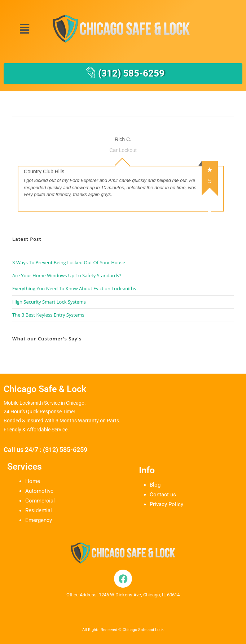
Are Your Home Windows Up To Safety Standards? (67, 275)
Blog (155, 485)
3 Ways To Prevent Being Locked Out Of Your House (69, 262)
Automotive (39, 491)
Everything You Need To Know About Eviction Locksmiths (74, 288)
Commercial (40, 501)
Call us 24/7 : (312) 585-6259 (45, 450)
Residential (39, 510)
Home (33, 481)
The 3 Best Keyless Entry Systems (48, 315)
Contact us (163, 495)
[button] (25, 29)
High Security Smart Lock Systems (49, 302)
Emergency (39, 520)
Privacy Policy (166, 504)
